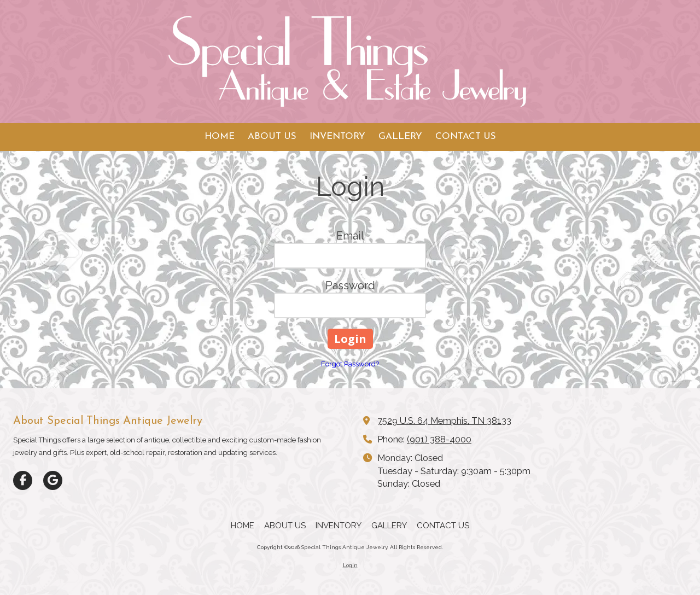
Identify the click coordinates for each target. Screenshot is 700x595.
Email (350, 236)
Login (350, 565)
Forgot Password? (350, 364)
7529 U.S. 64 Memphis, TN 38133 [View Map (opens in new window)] (444, 421)
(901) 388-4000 (439, 439)
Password (350, 285)
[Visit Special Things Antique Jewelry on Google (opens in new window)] (53, 480)
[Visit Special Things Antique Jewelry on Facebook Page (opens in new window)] (23, 480)
